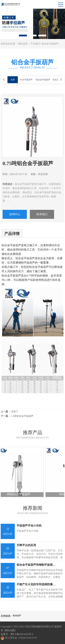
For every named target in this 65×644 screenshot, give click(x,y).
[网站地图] (10, 630)
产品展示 (35, 44)
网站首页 (23, 44)
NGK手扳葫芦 (26, 80)
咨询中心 (15, 214)
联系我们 (42, 214)
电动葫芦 (17, 616)
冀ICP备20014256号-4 (22, 634)
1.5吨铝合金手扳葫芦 (22, 416)
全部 (13, 80)
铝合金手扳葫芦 (50, 44)
